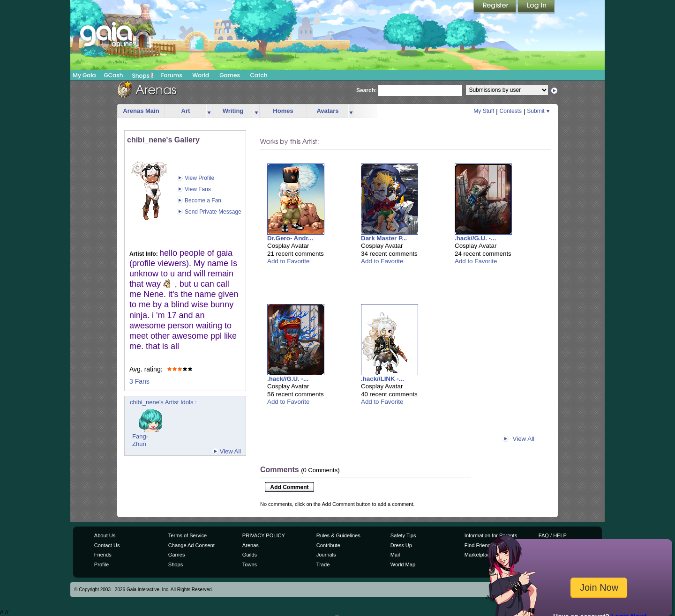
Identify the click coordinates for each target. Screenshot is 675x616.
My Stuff (484, 111)
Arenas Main (141, 111)
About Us (105, 535)
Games (230, 75)
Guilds (250, 555)
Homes (283, 111)
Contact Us (107, 545)
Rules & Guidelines (338, 535)
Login (536, 7)
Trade (323, 564)
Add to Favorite (288, 261)
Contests (511, 111)
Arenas (251, 545)
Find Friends (479, 545)
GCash (114, 75)
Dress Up (401, 545)
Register (495, 7)
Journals (326, 555)
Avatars (327, 111)
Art (186, 111)
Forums (171, 75)
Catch (259, 75)
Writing (233, 111)
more (209, 111)
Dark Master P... (384, 238)
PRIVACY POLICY (264, 535)
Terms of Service (187, 535)
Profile (101, 564)
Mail (395, 555)
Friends (103, 555)
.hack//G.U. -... (475, 238)
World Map (403, 564)
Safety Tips (403, 535)
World (201, 75)
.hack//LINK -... (382, 379)
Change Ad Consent (191, 545)
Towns (250, 564)
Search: (367, 90)
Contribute (328, 545)
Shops (143, 75)
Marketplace (479, 555)
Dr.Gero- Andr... (290, 238)
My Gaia (84, 75)
